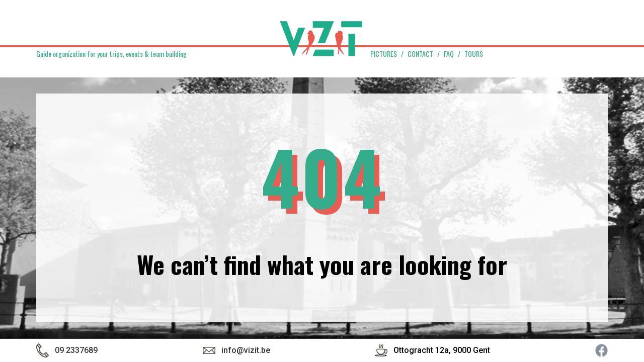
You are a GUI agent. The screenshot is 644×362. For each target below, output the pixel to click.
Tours (474, 54)
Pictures (384, 54)
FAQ (449, 54)
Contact (420, 54)
